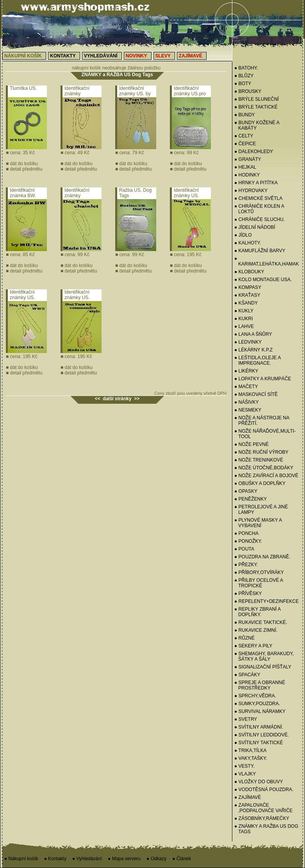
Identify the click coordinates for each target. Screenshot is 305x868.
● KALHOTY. (248, 243)
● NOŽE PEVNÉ (251, 444)
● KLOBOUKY (249, 272)
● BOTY (243, 84)
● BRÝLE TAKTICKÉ (256, 107)
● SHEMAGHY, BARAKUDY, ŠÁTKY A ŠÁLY (264, 656)
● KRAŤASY (247, 295)
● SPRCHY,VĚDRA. (255, 696)
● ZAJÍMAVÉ (248, 797)
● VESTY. (244, 766)
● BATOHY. (246, 68)
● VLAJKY (245, 774)
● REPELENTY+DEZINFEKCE (267, 601)
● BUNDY (245, 115)
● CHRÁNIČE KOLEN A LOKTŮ (259, 209)
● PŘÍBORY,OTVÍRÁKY (259, 572)
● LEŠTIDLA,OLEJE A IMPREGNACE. (258, 360)
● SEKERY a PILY (253, 646)
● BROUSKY (248, 91)
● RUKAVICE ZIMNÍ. (256, 630)
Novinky (136, 56)
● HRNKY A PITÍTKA (256, 183)
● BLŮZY (244, 76)
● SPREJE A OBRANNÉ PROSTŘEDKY (260, 685)
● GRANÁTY (248, 159)
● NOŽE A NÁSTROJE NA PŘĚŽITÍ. (262, 421)
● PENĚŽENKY (251, 499)
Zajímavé (191, 56)
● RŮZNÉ (244, 638)
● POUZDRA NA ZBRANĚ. (262, 557)
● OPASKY (246, 491)
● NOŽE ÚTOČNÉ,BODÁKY (264, 468)
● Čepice (245, 144)
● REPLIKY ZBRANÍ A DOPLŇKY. (257, 612)
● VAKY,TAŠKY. (251, 758)
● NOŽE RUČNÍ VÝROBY (261, 452)
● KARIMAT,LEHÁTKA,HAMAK (267, 261)
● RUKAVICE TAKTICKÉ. (261, 622)
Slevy (163, 56)
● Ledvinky (248, 342)
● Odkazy (156, 859)
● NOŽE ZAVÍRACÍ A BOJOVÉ (266, 476)
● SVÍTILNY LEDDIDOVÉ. (262, 735)
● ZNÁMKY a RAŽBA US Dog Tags (266, 829)
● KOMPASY (248, 287)
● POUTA (244, 549)
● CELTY (244, 136)
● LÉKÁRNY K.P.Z (253, 350)
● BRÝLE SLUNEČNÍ (257, 99)
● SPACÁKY (247, 675)
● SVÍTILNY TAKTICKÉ (259, 743)
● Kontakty (55, 859)
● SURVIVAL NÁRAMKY (260, 711)
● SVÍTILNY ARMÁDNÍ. (259, 727)
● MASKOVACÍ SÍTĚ (256, 394)
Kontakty (63, 56)
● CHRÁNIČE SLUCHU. (260, 219)
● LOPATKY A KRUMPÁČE (263, 379)
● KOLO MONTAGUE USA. (263, 280)
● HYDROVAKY (251, 191)
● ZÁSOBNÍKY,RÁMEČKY (262, 818)
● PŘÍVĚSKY (248, 594)
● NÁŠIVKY (247, 402)
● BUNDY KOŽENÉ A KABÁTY (257, 125)
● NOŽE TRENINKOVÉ (259, 460)
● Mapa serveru (124, 859)
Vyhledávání (101, 56)
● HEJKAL (245, 167)
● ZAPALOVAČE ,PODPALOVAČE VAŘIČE (263, 808)
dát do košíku (22, 164)
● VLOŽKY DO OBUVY (259, 782)
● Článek (182, 859)
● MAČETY (246, 387)
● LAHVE (244, 326)
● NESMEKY (248, 410)
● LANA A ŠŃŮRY (253, 334)
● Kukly (244, 311)
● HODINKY (247, 175)
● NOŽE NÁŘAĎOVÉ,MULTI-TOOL (265, 434)
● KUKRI (243, 319)
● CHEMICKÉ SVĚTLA (258, 198)
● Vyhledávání (87, 859)
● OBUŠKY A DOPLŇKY (260, 483)
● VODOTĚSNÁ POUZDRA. (264, 790)
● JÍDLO (243, 235)
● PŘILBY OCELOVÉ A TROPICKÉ (259, 583)
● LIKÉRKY (246, 371)
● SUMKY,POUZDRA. (257, 704)
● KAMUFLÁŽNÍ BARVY (260, 251)
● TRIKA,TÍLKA (250, 750)
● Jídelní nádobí (255, 227)
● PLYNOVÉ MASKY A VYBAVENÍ (258, 523)
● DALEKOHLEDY (254, 151)
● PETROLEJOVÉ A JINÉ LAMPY (261, 510)
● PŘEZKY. (246, 565)
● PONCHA (246, 533)
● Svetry (246, 719)
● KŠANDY (246, 303)
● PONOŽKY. (248, 541)
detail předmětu (24, 169)
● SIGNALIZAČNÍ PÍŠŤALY (263, 667)
